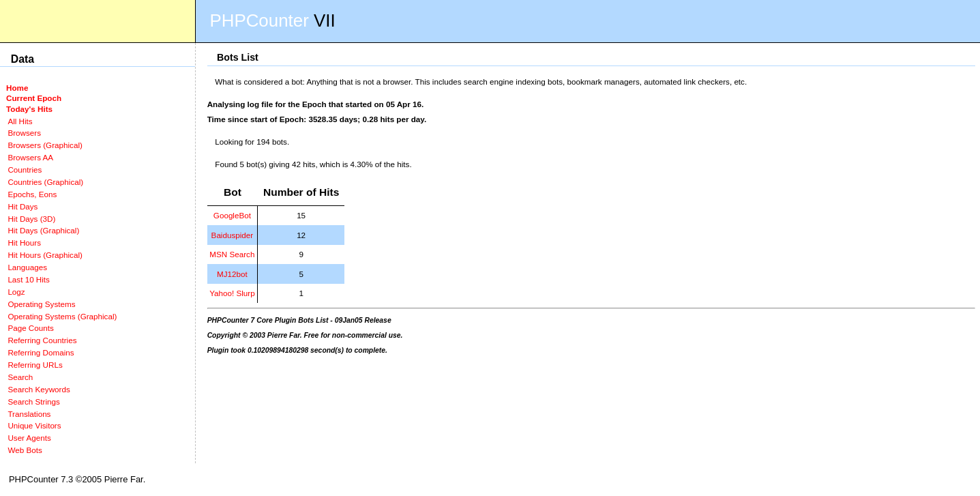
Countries (25, 170)
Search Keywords (39, 389)
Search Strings (33, 402)
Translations (29, 414)
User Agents (29, 438)
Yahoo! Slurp (232, 293)
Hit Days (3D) (31, 219)
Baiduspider (233, 235)
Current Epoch (34, 98)
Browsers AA (30, 157)
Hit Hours (24, 243)
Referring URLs (35, 365)
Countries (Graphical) (45, 182)
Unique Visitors (34, 425)
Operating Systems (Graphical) (62, 316)
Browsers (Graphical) (45, 145)
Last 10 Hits (29, 279)
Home (17, 88)
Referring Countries (42, 340)
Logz (16, 292)
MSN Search (232, 254)
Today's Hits (29, 109)
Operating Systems (41, 304)
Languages (27, 267)
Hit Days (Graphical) (43, 230)
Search (20, 377)
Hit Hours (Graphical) (45, 255)
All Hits (20, 121)
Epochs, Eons (32, 194)
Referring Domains (41, 352)
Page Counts (30, 328)
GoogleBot (232, 215)
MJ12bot (232, 274)
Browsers (24, 133)
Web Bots (25, 450)
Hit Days (23, 206)
